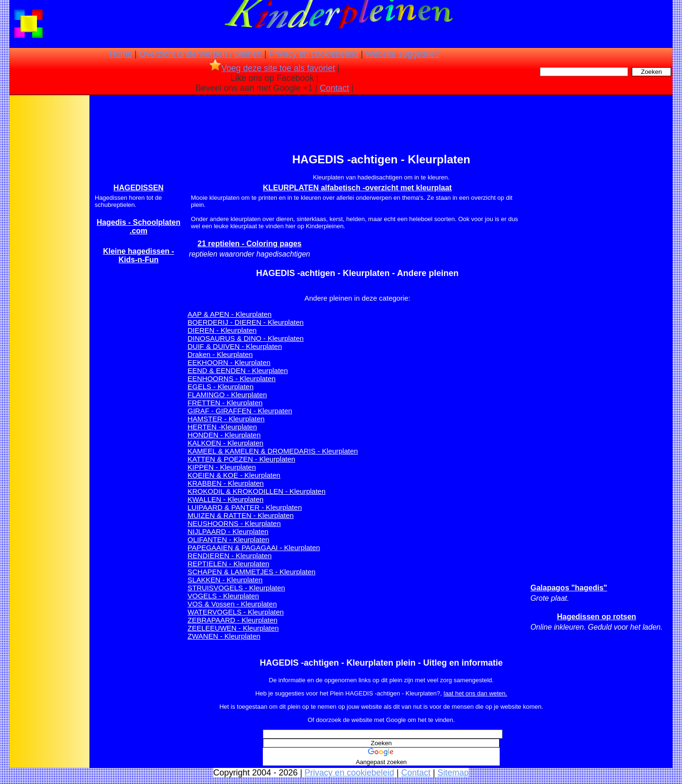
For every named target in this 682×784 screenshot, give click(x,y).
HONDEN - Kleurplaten (224, 435)
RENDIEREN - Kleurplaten (230, 556)
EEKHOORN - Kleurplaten (229, 362)
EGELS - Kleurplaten (220, 387)
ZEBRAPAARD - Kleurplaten (233, 620)
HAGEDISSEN (139, 188)
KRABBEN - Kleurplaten (226, 483)
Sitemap (453, 773)
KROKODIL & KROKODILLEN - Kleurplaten (256, 491)
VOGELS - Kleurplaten (223, 596)
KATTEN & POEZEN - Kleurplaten (241, 459)
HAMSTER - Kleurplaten (226, 419)
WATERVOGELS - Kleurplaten (236, 612)
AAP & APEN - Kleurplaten (229, 314)
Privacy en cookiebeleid (314, 54)
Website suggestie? (402, 54)
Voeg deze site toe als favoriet (272, 68)
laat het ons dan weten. (476, 693)
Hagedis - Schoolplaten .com (139, 227)
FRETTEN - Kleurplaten (225, 403)
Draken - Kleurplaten (220, 354)
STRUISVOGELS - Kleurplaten (236, 588)
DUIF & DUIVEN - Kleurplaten (235, 346)
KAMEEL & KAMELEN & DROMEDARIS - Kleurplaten (273, 451)
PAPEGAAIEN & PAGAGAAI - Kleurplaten (254, 548)
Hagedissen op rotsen (597, 617)
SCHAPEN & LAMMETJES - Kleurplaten (251, 572)
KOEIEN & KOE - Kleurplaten (234, 475)
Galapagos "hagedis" (569, 588)
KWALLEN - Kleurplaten (225, 499)
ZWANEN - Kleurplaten (224, 636)
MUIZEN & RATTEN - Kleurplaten (241, 515)
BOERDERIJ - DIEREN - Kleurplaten (246, 322)
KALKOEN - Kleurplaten (225, 443)
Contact (334, 88)
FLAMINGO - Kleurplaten (227, 395)
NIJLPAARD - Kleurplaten (228, 531)
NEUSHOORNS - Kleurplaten (234, 523)
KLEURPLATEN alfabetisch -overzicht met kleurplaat (357, 188)
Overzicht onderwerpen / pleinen (201, 54)
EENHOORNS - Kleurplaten (232, 379)
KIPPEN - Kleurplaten (222, 467)
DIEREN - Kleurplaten (222, 330)
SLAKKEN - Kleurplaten (225, 580)
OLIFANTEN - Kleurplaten (229, 539)
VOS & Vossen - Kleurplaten (232, 604)
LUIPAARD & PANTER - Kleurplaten (245, 507)
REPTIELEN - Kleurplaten (229, 564)
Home (121, 54)
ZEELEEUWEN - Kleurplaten (233, 628)
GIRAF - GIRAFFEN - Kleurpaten (240, 411)
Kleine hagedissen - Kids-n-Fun (138, 255)
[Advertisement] (49, 246)
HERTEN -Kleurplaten (222, 427)
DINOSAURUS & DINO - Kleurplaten (246, 338)
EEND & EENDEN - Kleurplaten (238, 370)
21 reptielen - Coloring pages (250, 244)
